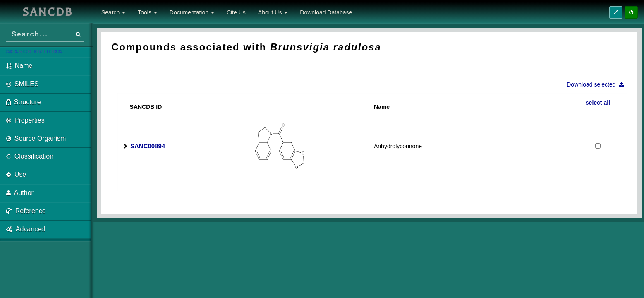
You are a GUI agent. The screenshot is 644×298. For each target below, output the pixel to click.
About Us (273, 12)
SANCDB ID (142, 107)
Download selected (598, 84)
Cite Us (236, 12)
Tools (147, 12)
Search (113, 12)
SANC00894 (148, 146)
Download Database (326, 12)
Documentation (192, 12)
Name (382, 107)
